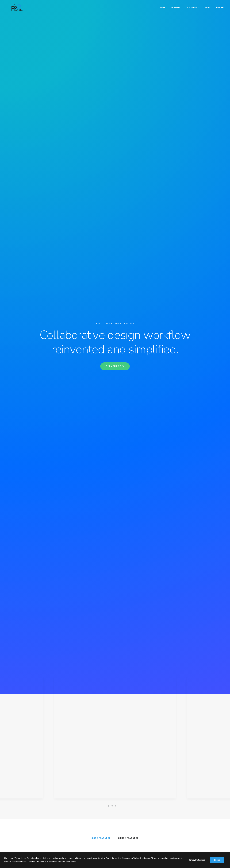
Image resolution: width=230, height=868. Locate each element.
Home (163, 6)
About (208, 6)
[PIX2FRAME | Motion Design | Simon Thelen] (11, 6)
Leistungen (192, 6)
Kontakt (220, 6)
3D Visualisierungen (39, 838)
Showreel (175, 6)
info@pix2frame (181, 848)
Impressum (35, 843)
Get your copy (115, 74)
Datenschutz (35, 848)
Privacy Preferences (197, 860)
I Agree (217, 860)
